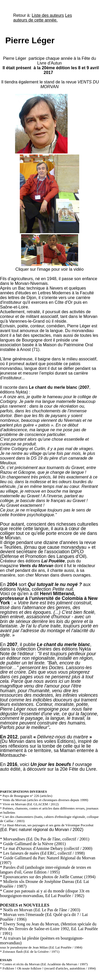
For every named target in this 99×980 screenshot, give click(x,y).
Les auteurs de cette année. (43, 18)
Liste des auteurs (48, 15)
